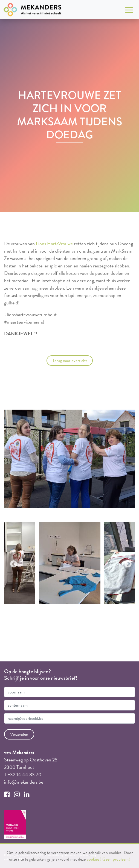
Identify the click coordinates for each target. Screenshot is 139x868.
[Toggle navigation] (129, 10)
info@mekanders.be (24, 782)
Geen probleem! (116, 859)
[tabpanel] (70, 563)
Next (127, 563)
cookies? (94, 859)
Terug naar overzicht (70, 361)
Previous (12, 563)
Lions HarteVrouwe (54, 243)
